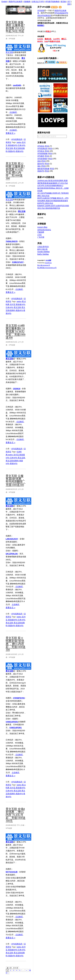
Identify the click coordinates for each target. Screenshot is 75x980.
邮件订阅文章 (42, 249)
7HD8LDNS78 (12, 241)
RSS (47, 146)
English (4, 2)
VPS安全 (41, 151)
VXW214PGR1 (12, 722)
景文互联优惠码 (12, 461)
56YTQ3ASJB (12, 872)
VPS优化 (41, 146)
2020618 (17, 389)
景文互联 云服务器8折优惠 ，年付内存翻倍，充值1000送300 (16, 480)
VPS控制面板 (42, 154)
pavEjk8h (17, 85)
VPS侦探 (23, 10)
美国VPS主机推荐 (15, 2)
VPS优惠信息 (17, 139)
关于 (69, 2)
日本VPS (21, 145)
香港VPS (20, 151)
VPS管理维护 (42, 159)
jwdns (19, 142)
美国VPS (12, 151)
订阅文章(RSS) (43, 247)
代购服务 (27, 2)
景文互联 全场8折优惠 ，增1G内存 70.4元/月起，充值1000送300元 (16, 815)
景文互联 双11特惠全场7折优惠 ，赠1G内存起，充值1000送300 (16, 644)
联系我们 (41, 25)
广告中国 (41, 237)
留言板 (63, 2)
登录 (69, 4)
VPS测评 (41, 156)
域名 (39, 166)
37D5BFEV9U (19, 698)
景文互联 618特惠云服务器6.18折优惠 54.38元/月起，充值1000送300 (16, 332)
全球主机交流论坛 (44, 230)
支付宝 (13, 304)
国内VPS (41, 164)
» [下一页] (27, 970)
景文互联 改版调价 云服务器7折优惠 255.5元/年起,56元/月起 (15, 27)
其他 (39, 161)
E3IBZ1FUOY (18, 262)
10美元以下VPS (38, 2)
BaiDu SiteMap (43, 254)
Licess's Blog (42, 227)
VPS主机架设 (60, 13)
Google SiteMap (43, 252)
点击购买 (13, 112)
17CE (39, 235)
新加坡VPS (13, 145)
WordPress (48, 263)
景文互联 (9, 52)
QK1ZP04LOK (12, 554)
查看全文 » (11, 133)
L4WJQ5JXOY (12, 539)
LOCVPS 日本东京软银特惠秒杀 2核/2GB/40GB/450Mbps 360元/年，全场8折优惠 (53, 188)
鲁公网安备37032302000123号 (47, 268)
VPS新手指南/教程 (52, 2)
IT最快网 (41, 232)
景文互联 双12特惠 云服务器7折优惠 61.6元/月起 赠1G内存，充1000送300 (15, 171)
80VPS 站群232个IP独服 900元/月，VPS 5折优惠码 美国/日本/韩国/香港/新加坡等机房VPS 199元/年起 (53, 201)
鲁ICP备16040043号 (44, 265)
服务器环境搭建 (43, 169)
